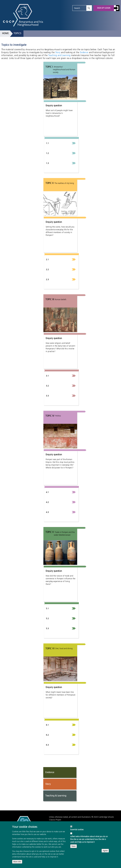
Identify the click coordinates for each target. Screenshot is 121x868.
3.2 (47, 386)
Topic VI (50, 649)
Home (5, 33)
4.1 (47, 492)
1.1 (47, 143)
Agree (105, 855)
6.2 (47, 735)
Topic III (50, 300)
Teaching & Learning (56, 796)
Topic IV (50, 416)
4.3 (47, 512)
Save (74, 851)
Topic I (49, 67)
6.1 (47, 725)
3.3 (47, 396)
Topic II (50, 183)
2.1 (47, 260)
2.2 (47, 270)
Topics (17, 33)
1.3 (47, 163)
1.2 (47, 153)
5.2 (47, 619)
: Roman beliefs (60, 300)
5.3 (47, 629)
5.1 (47, 609)
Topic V (50, 532)
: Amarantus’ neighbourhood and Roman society (64, 70)
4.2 (47, 502)
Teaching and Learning (59, 55)
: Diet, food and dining (63, 649)
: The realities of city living (64, 183)
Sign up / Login (104, 8)
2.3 (47, 280)
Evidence (84, 53)
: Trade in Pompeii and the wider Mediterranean (64, 534)
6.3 (47, 745)
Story (58, 53)
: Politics (58, 416)
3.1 (47, 376)
